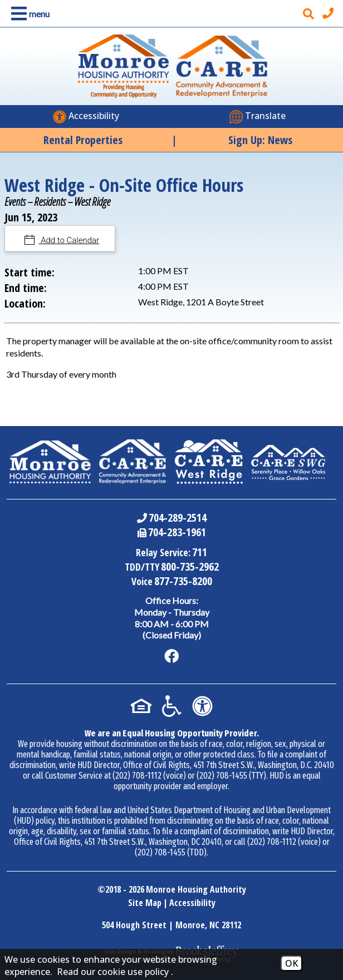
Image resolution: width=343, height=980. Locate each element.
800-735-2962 (190, 566)
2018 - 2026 (125, 889)
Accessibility (192, 903)
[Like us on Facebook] (171, 656)
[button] (28, 14)
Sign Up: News (260, 140)
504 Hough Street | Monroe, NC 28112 (171, 925)
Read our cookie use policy (113, 972)
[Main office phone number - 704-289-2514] (329, 13)
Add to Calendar (69, 240)
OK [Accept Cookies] (291, 963)
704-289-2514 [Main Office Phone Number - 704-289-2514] (178, 518)
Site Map (145, 903)
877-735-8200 (183, 581)
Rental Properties (83, 140)
